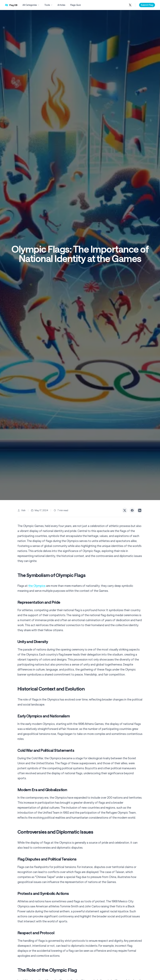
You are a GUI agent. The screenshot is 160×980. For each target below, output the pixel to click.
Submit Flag (147, 5)
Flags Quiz (76, 5)
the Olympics (37, 586)
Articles (61, 5)
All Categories (31, 5)
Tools (48, 5)
